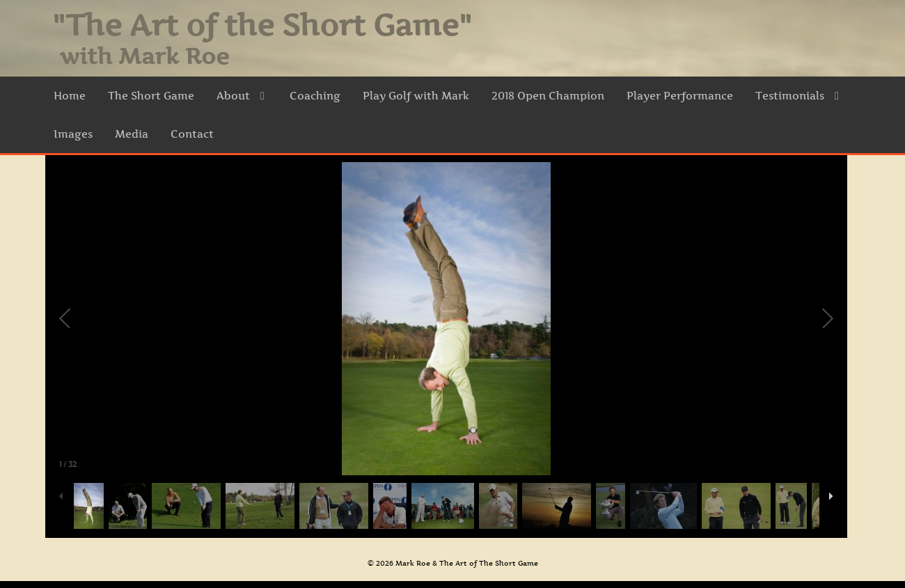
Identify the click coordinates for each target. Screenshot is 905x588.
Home (70, 96)
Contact (192, 134)
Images (73, 134)
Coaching (315, 96)
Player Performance (680, 96)
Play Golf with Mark (416, 96)
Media (132, 134)
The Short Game (151, 96)
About (242, 96)
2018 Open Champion (548, 96)
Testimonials (798, 96)
